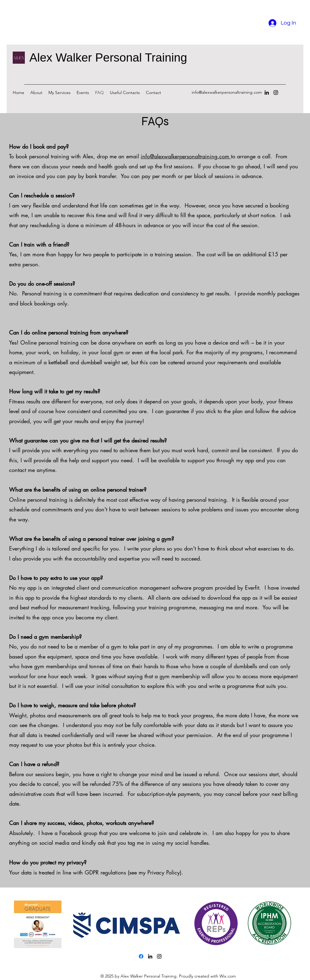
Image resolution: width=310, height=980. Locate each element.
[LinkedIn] (267, 93)
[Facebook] (141, 956)
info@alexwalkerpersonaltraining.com (227, 92)
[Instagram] (276, 93)
